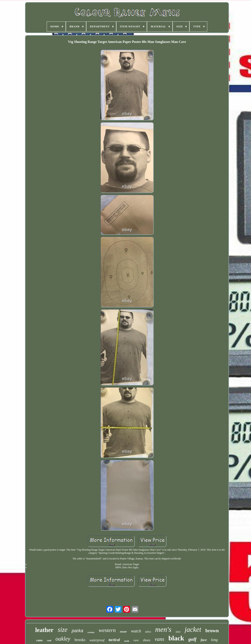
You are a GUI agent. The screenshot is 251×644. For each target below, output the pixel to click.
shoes (147, 640)
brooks (80, 640)
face (204, 640)
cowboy (91, 632)
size (63, 630)
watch (136, 631)
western (107, 630)
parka (77, 631)
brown (212, 631)
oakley (63, 639)
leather (44, 630)
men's (163, 629)
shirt (178, 632)
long (214, 640)
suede (127, 641)
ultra (148, 632)
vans (159, 639)
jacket (193, 629)
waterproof (97, 640)
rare (136, 640)
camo (39, 640)
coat (49, 640)
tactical (114, 640)
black (176, 638)
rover (123, 632)
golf (192, 639)
